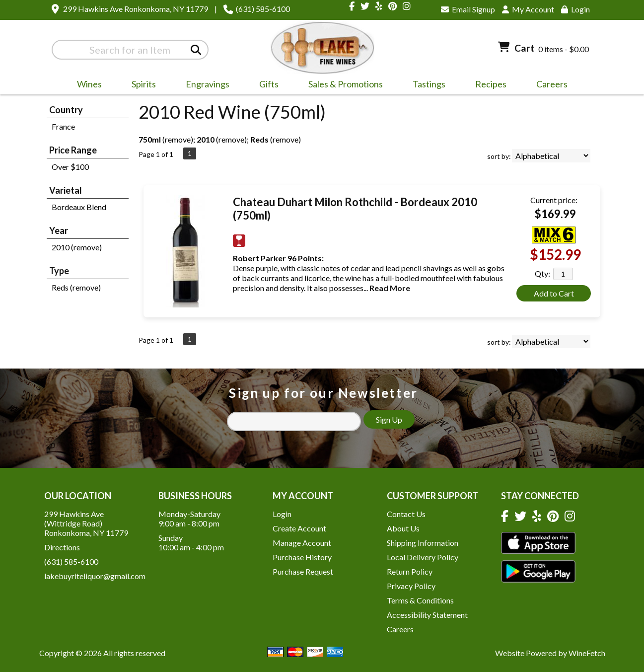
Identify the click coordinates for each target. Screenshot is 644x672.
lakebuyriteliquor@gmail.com (95, 576)
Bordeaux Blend (79, 207)
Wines (86, 85)
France (63, 126)
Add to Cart (554, 293)
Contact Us (406, 514)
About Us (403, 528)
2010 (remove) (77, 247)
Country (66, 110)
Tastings (429, 84)
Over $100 (70, 167)
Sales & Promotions (342, 85)
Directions (62, 547)
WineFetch (587, 653)
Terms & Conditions (420, 600)
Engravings (204, 85)
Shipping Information (423, 543)
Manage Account (302, 543)
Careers (549, 85)
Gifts (266, 85)
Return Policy (410, 571)
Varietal (66, 190)
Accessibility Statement (427, 615)
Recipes (491, 84)
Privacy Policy (411, 586)
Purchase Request (303, 571)
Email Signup (468, 9)
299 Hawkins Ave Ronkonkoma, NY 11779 (136, 9)
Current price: (554, 200)
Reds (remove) (76, 287)
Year (59, 230)
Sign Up (389, 419)
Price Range (73, 150)
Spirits (141, 85)
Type (59, 271)
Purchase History (302, 557)
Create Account (299, 528)
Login (575, 9)
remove (178, 139)
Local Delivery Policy (423, 557)
